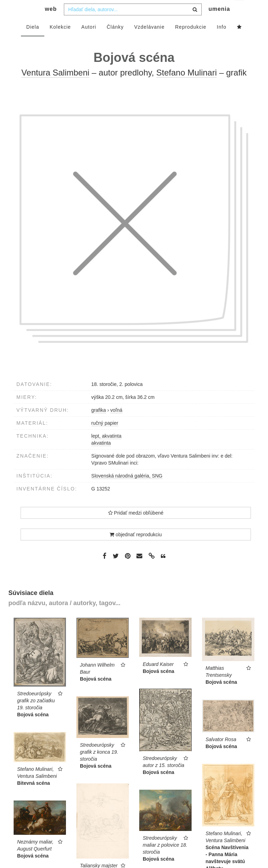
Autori (89, 41)
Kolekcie (60, 41)
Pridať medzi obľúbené (136, 527)
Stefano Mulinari (187, 87)
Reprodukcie (191, 41)
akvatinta (101, 457)
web (51, 23)
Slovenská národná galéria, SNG (127, 490)
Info (221, 41)
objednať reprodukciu (136, 548)
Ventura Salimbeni (55, 87)
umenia (219, 23)
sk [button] (240, 11)
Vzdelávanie (149, 41)
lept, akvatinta (106, 450)
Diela (33, 41)
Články (115, 41)
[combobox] (133, 23)
